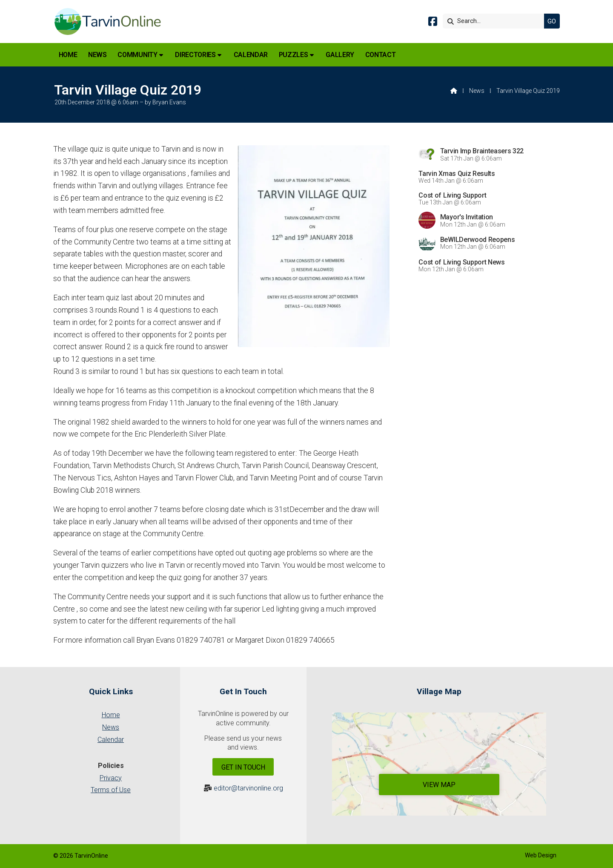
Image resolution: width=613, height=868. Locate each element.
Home (111, 715)
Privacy (111, 778)
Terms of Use (111, 790)
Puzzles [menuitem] (294, 55)
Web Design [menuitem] (541, 855)
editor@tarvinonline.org (248, 788)
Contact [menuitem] (381, 55)
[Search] (496, 21)
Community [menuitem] (137, 55)
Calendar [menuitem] (251, 55)
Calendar (111, 740)
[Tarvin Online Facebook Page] (433, 23)
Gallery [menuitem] (340, 55)
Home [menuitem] (68, 55)
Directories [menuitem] (195, 55)
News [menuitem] (97, 55)
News (477, 91)
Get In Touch (243, 767)
